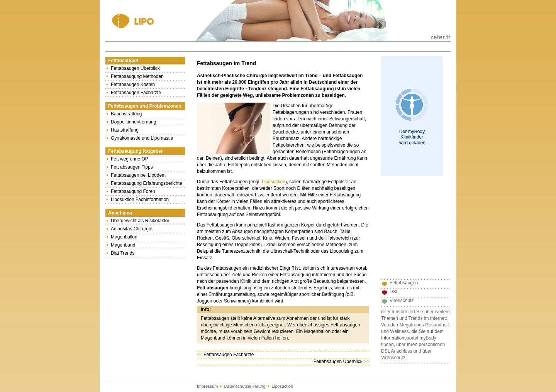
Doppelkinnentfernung (133, 122)
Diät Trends (123, 253)
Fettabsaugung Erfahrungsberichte (147, 183)
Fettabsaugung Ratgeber (135, 151)
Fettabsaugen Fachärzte (136, 93)
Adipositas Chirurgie (131, 229)
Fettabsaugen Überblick (135, 68)
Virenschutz (402, 301)
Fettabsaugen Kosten (133, 84)
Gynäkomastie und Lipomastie (142, 138)
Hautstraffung (125, 130)
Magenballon (124, 237)
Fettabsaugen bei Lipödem (138, 175)
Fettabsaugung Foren (133, 191)
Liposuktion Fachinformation (140, 199)
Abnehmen (120, 213)
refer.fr (441, 37)
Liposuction (274, 182)
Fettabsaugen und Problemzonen (145, 106)
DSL (394, 292)
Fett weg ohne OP (130, 159)
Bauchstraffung (126, 114)
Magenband (123, 245)
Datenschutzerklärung (245, 386)
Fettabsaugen (123, 61)
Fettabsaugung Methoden (137, 76)
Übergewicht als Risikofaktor (140, 221)
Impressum (207, 386)
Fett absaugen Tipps (132, 167)
